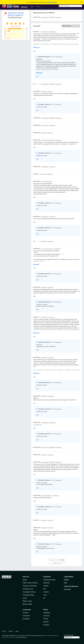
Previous (52, 560)
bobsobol (45, 32)
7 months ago (52, 32)
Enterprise (67, 589)
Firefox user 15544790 (48, 118)
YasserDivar (45, 423)
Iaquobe (44, 528)
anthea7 (44, 358)
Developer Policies (29, 592)
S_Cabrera (45, 317)
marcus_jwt (45, 125)
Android (46, 592)
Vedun (44, 133)
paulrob (44, 455)
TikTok (46, 619)
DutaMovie (45, 217)
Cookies (11, 631)
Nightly (66, 580)
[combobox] (70, 6)
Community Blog (28, 595)
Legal (17, 631)
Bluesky (46, 622)
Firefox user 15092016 (48, 462)
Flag (34, 51)
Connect (26, 613)
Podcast (46, 625)
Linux (45, 595)
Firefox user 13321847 (48, 84)
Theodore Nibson (47, 496)
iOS (45, 589)
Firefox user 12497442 (48, 140)
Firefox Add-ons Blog (30, 583)
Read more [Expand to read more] (36, 47)
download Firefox (52, 2)
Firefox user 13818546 (48, 447)
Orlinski (44, 520)
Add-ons (26, 577)
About (25, 580)
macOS (46, 586)
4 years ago (52, 125)
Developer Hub (28, 589)
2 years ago (58, 84)
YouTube (46, 616)
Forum (25, 598)
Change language (69, 635)
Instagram (47, 613)
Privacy (4, 631)
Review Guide (27, 604)
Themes (32, 7)
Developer (26, 619)
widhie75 (45, 396)
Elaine (44, 91)
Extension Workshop (30, 586)
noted (17, 635)
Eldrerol (44, 287)
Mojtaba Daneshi (16, 17)
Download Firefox (49, 580)
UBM (43, 181)
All (44, 598)
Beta (66, 583)
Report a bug (27, 601)
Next (63, 560)
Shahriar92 (45, 167)
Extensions (24, 7)
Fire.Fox (44, 241)
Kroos (44, 174)
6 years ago (50, 241)
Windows (46, 583)
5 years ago (58, 17)
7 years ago (50, 455)
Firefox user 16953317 (48, 17)
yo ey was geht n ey (48, 249)
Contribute (26, 616)
